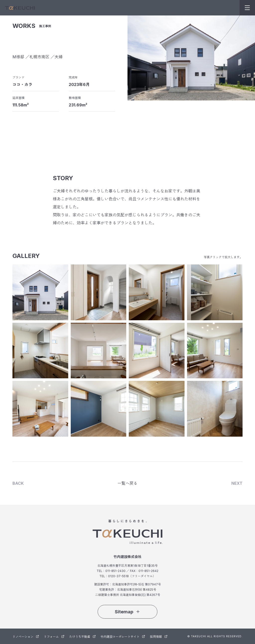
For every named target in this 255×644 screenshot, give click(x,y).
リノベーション (26, 637)
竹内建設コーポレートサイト (123, 637)
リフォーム (54, 637)
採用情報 (159, 637)
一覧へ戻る (127, 483)
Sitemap (127, 612)
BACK (18, 483)
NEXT (237, 483)
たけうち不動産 (82, 637)
